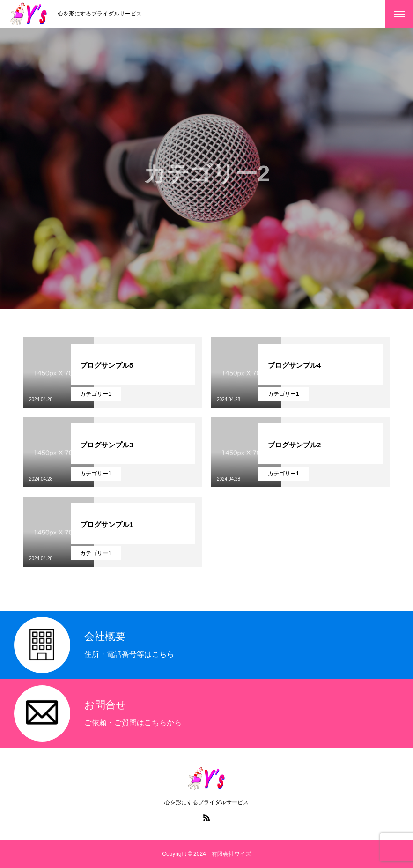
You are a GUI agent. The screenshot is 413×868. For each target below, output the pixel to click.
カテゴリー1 (96, 394)
